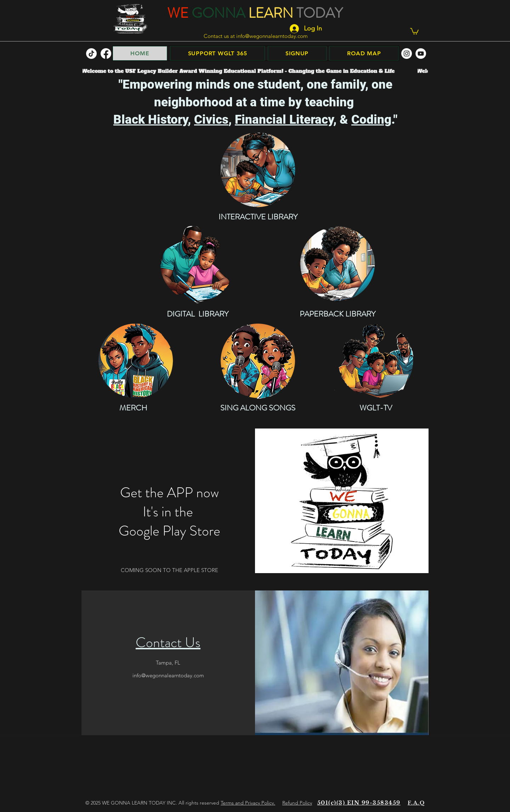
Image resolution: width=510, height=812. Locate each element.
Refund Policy (297, 803)
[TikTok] (91, 54)
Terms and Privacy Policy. (248, 803)
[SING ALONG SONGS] (258, 361)
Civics (211, 120)
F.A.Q (416, 803)
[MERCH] (136, 361)
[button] (414, 31)
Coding (371, 120)
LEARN (271, 13)
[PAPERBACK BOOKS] (338, 264)
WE (178, 13)
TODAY (319, 13)
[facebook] (106, 54)
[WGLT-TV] (376, 361)
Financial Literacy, (286, 120)
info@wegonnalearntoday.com (272, 36)
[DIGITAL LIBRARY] (198, 264)
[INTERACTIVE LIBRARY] (258, 170)
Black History (151, 120)
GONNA (218, 13)
